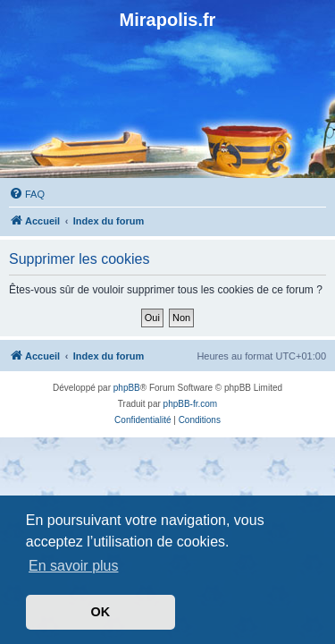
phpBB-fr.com (191, 404)
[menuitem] (27, 194)
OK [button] (101, 612)
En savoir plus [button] (74, 566)
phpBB (127, 388)
